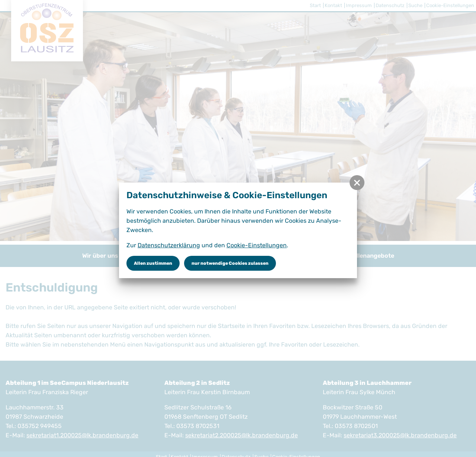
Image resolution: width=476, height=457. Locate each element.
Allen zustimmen (153, 263)
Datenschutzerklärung (169, 245)
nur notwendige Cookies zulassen (230, 263)
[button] (357, 183)
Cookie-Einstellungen (257, 245)
